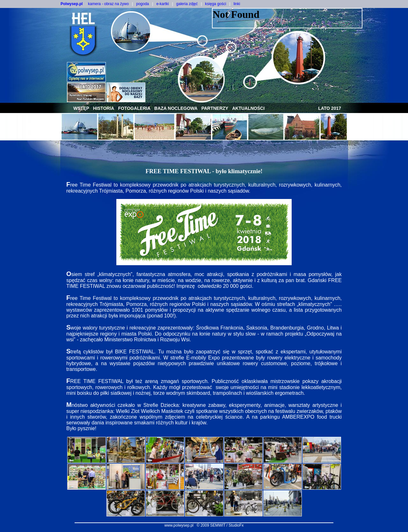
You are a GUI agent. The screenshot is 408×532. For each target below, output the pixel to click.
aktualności (248, 108)
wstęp (81, 108)
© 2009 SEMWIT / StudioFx (220, 525)
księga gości (215, 4)
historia (104, 108)
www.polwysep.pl (179, 525)
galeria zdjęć (187, 4)
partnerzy (215, 108)
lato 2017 (330, 108)
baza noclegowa (176, 108)
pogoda (142, 4)
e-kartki (162, 4)
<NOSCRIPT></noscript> (287, 18)
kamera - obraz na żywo (108, 4)
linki (237, 4)
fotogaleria (134, 108)
